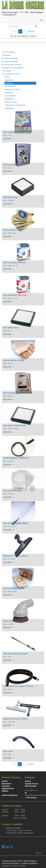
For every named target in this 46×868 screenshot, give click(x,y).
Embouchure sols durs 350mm (15, 719)
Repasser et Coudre (12, 89)
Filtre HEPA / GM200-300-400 (14, 425)
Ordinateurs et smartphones (15, 105)
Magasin (5, 791)
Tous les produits (8, 52)
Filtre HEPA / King (10, 197)
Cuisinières (9, 93)
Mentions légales (30, 861)
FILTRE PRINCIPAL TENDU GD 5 (16, 458)
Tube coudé (8, 751)
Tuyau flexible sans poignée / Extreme (18, 686)
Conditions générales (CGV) (12, 861)
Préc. (15, 31)
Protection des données (11, 863)
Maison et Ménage (11, 61)
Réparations (6, 784)
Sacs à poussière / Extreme (14, 165)
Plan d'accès (32, 798)
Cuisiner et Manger (11, 58)
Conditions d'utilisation (29, 863)
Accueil (5, 781)
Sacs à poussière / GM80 (13, 230)
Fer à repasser (10, 86)
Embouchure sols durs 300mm (15, 556)
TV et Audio (6, 71)
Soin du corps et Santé (12, 65)
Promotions (6, 55)
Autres (7, 77)
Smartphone (9, 108)
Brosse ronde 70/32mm (12, 621)
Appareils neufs (8, 788)
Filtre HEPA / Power (11, 328)
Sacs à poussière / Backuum (14, 393)
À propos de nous (31, 784)
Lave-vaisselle (10, 96)
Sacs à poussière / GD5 (12, 491)
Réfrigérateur (10, 99)
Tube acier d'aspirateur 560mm (15, 523)
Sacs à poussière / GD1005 (14, 360)
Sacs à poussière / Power (13, 132)
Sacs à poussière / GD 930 (14, 588)
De (40, 853)
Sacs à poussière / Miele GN (14, 263)
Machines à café (11, 102)
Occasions (6, 786)
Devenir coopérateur (10, 795)
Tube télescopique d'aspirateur (15, 654)
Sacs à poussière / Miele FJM (15, 295)
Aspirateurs (9, 80)
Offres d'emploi (31, 786)
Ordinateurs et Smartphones (13, 68)
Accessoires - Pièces (12, 74)
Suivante (31, 31)
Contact (28, 781)
